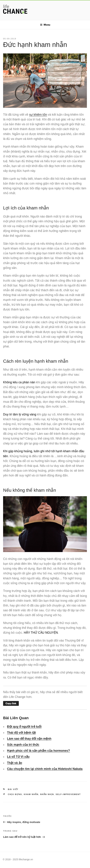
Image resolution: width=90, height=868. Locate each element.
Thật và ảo (15, 763)
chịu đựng (15, 794)
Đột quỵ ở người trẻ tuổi (24, 727)
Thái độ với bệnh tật (21, 733)
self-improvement (68, 794)
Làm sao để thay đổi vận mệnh (29, 739)
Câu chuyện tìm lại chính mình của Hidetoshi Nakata (45, 769)
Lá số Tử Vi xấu (18, 757)
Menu (45, 25)
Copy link (11, 703)
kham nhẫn (31, 794)
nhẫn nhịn (47, 794)
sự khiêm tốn (38, 115)
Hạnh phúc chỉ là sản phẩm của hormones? (39, 751)
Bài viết (13, 789)
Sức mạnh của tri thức (23, 745)
